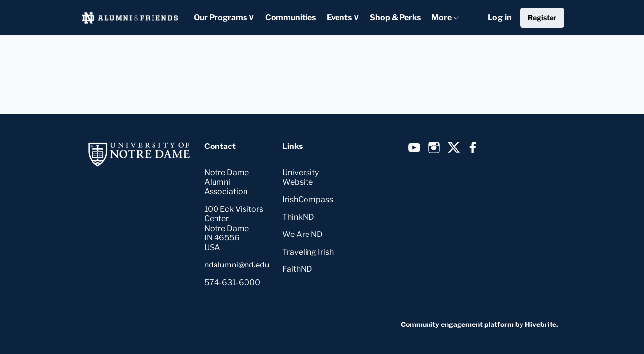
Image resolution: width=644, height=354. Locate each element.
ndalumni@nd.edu (237, 265)
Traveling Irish (308, 252)
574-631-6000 (232, 282)
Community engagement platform (457, 324)
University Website (301, 177)
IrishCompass (308, 199)
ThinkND (298, 217)
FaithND (297, 269)
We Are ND (303, 234)
